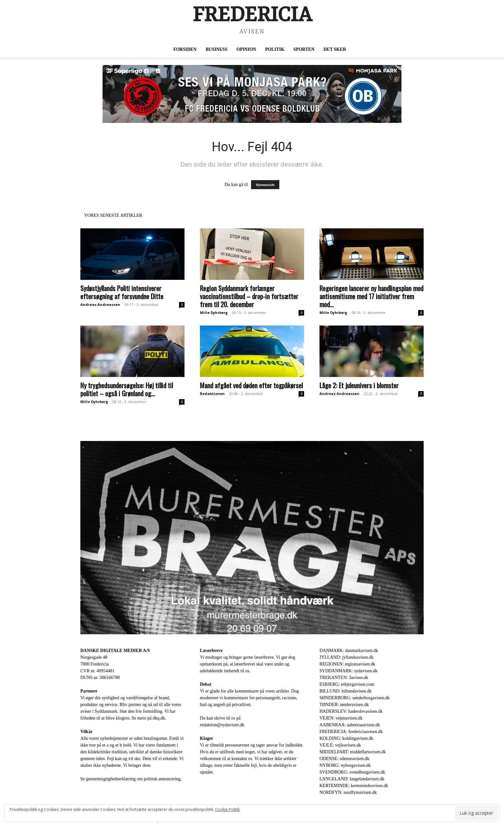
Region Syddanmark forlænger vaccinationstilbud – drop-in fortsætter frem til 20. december (249, 296)
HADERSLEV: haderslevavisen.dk (351, 711)
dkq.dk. (159, 718)
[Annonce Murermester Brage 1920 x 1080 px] (252, 538)
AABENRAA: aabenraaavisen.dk (350, 725)
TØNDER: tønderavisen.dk (344, 705)
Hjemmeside (265, 185)
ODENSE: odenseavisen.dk (344, 759)
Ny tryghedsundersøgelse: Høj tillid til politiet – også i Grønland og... (127, 389)
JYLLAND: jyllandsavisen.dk (346, 657)
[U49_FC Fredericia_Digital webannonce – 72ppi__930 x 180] (252, 94)
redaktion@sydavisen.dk (222, 725)
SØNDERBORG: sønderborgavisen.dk (355, 698)
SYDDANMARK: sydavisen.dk (348, 671)
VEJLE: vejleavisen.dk (340, 745)
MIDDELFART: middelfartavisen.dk (353, 752)
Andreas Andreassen (100, 304)
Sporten (304, 49)
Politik (275, 49)
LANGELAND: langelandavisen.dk (352, 779)
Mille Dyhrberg (214, 312)
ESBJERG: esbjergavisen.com (347, 684)
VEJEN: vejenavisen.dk (341, 718)
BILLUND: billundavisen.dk (346, 691)
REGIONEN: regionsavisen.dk (347, 664)
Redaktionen (212, 394)
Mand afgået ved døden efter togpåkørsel (251, 385)
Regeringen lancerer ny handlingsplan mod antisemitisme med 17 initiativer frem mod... (371, 296)
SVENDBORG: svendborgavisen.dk (352, 772)
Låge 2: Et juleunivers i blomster (359, 385)
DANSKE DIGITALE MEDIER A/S (115, 651)
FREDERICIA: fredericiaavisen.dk (351, 732)
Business (217, 49)
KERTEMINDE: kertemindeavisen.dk (354, 786)
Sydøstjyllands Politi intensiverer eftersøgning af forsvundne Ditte (122, 292)
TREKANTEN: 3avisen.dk (344, 678)
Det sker (335, 49)
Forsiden (185, 49)
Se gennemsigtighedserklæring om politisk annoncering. (131, 779)
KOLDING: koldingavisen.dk (346, 738)
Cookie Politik (227, 809)
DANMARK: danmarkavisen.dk (349, 651)
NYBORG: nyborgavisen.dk (345, 765)
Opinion (246, 49)
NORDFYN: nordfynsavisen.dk (348, 792)
